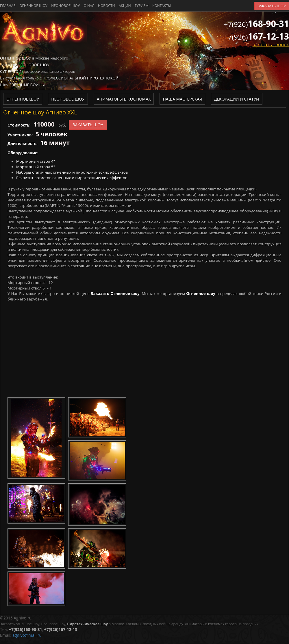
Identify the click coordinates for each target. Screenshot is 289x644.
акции (125, 6)
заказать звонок (271, 44)
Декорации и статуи (237, 99)
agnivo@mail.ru (27, 635)
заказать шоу (272, 6)
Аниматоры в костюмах (124, 99)
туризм (142, 6)
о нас (89, 6)
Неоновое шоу (65, 6)
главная (8, 6)
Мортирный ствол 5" (36, 167)
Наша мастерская (182, 99)
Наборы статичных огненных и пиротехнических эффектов (72, 172)
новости (106, 6)
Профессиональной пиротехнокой (80, 78)
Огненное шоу (33, 6)
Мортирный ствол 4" (36, 161)
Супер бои (11, 71)
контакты (162, 6)
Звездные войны (27, 85)
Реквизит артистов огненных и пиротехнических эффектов (72, 178)
